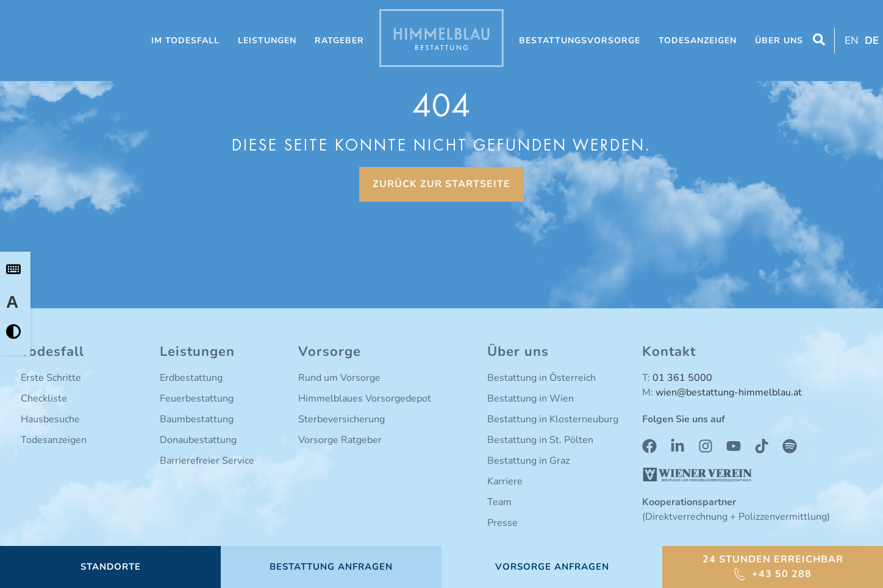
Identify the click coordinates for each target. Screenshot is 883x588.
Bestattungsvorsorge (580, 41)
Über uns (779, 41)
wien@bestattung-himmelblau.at (729, 392)
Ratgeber (339, 41)
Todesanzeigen (698, 41)
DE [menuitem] (872, 41)
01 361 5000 (682, 378)
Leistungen (267, 41)
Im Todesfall (185, 41)
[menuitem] (850, 41)
